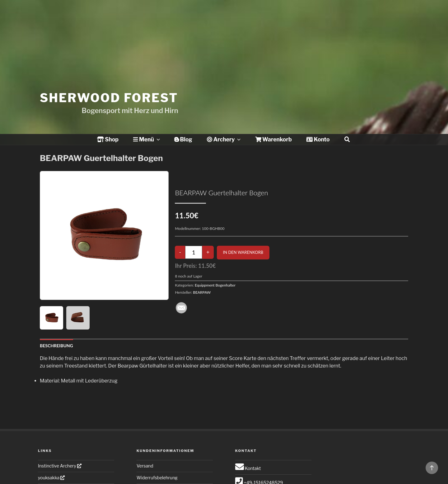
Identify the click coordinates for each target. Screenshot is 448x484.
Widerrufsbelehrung (157, 478)
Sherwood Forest (109, 87)
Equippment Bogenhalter (215, 285)
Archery (224, 139)
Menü (147, 139)
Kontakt (248, 468)
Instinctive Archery (60, 466)
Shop (108, 139)
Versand (145, 466)
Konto (318, 139)
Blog (183, 139)
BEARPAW (202, 292)
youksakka (51, 478)
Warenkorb (273, 139)
